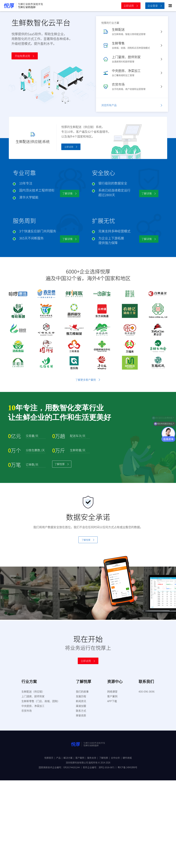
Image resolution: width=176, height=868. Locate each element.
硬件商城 (127, 758)
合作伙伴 (117, 758)
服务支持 (93, 758)
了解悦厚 (105, 758)
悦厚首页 (50, 758)
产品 (60, 758)
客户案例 (81, 758)
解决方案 (69, 758)
